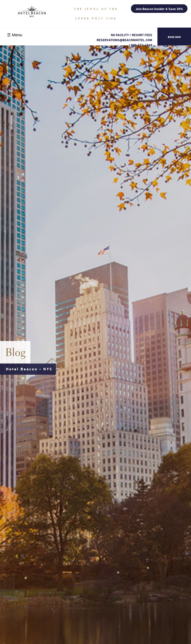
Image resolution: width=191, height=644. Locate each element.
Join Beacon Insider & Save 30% (159, 9)
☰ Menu (15, 35)
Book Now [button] (174, 37)
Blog (16, 352)
